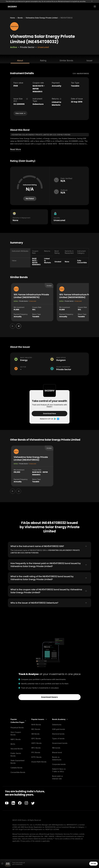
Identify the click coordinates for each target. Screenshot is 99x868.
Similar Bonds (66, 61)
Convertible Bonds (18, 772)
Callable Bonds (16, 768)
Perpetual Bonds (17, 728)
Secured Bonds (17, 749)
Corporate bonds (59, 764)
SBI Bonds (35, 734)
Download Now (49, 414)
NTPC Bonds (36, 757)
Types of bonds (58, 739)
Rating (43, 61)
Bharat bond (57, 752)
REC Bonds (36, 729)
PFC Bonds (36, 752)
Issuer (90, 61)
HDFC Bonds (36, 743)
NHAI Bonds (36, 725)
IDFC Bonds (36, 739)
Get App (93, 864)
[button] (18, 721)
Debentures (57, 725)
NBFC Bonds (16, 739)
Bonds (20, 18)
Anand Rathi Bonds (39, 762)
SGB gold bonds (59, 729)
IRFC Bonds (36, 748)
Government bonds (60, 743)
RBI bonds (56, 748)
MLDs (13, 744)
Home (12, 18)
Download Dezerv (50, 697)
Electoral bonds (58, 734)
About (20, 61)
